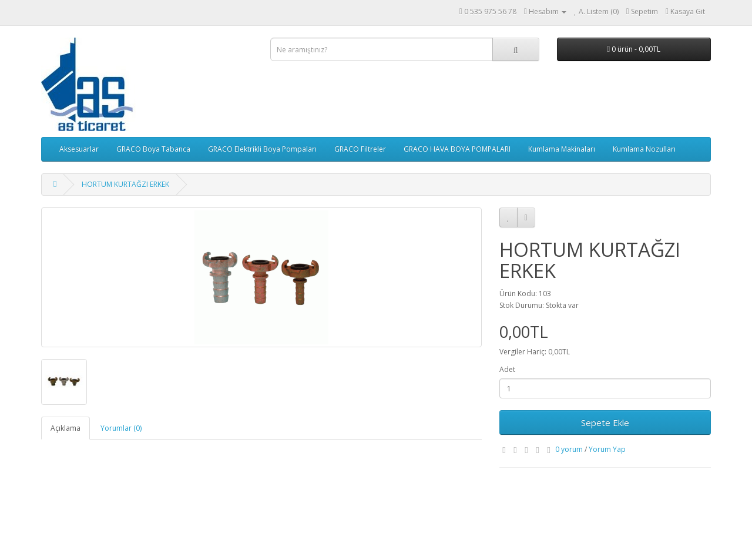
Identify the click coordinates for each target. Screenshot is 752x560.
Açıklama (66, 428)
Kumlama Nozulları (644, 149)
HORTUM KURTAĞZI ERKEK (125, 184)
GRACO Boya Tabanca (153, 149)
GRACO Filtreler (360, 149)
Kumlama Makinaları (562, 149)
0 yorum (569, 449)
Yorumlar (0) (121, 428)
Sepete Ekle (605, 422)
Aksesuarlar (79, 149)
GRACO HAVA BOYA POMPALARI (457, 149)
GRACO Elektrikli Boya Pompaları (262, 149)
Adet (507, 369)
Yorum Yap (607, 449)
